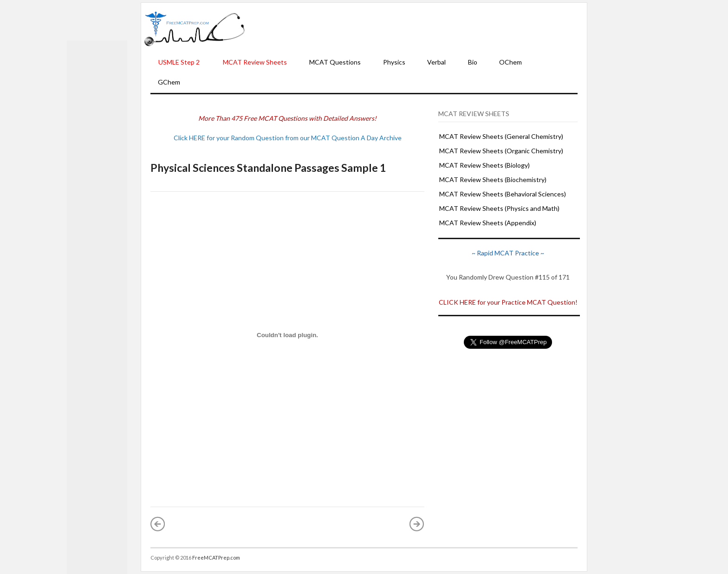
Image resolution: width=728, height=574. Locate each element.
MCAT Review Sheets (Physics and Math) (499, 208)
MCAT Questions (335, 62)
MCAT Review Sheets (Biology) (484, 165)
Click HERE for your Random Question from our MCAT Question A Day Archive (288, 138)
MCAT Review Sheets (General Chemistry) (501, 136)
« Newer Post (158, 524)
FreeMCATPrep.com (216, 558)
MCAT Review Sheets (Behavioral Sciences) (503, 194)
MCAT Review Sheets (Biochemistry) (493, 179)
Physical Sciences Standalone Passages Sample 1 (268, 168)
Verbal (436, 62)
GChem (169, 82)
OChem (510, 62)
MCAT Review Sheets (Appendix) (488, 223)
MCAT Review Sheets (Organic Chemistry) (501, 151)
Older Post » (417, 524)
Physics (394, 62)
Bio (473, 62)
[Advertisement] (416, 28)
